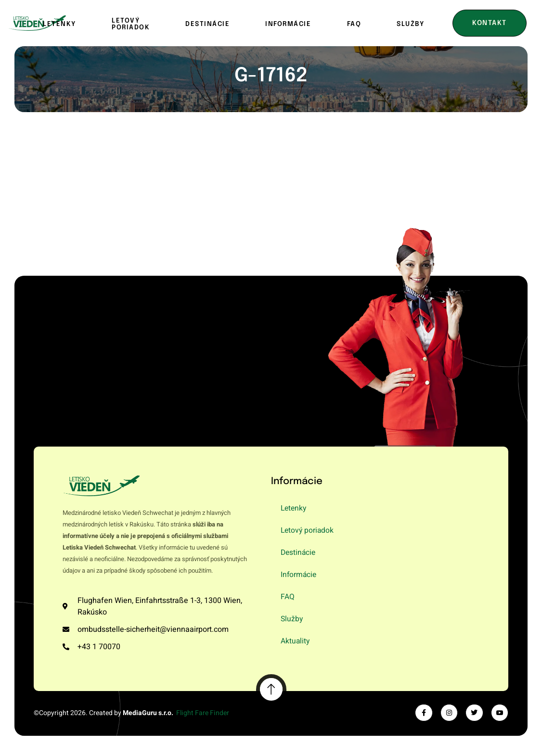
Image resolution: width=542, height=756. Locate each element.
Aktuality (296, 641)
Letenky (61, 24)
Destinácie (207, 24)
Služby (410, 24)
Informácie (288, 24)
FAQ (354, 24)
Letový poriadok (131, 24)
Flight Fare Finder (203, 713)
